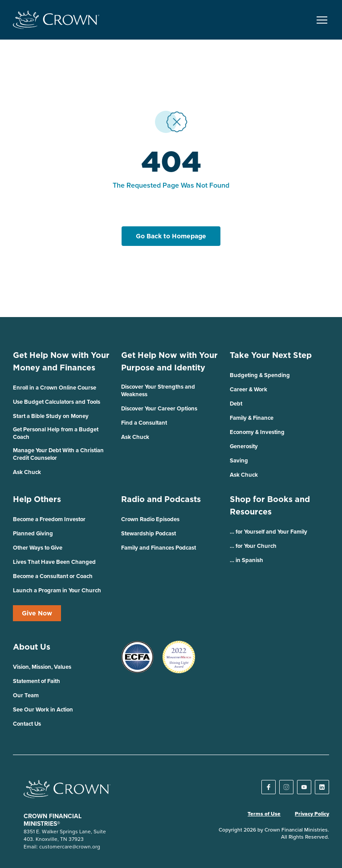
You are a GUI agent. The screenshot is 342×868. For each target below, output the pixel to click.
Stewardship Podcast (149, 533)
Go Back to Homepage (171, 236)
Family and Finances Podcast (159, 548)
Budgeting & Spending (260, 375)
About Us (32, 647)
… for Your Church (253, 546)
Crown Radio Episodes (150, 519)
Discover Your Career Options (159, 408)
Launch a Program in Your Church (57, 590)
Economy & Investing (257, 432)
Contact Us (27, 724)
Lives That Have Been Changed (54, 562)
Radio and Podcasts (161, 499)
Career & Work (248, 389)
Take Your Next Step (271, 355)
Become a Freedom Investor (49, 519)
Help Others (37, 499)
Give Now (37, 613)
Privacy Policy (312, 814)
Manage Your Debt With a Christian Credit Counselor (58, 454)
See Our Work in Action (43, 709)
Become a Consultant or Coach (53, 576)
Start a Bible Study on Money (51, 416)
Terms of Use (264, 814)
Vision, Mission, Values (42, 667)
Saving (239, 460)
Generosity (244, 446)
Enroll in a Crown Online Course (55, 388)
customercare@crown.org (70, 846)
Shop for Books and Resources (270, 505)
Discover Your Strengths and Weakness (158, 390)
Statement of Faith (37, 681)
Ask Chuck (27, 472)
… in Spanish (246, 560)
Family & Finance (252, 418)
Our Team (26, 695)
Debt (236, 404)
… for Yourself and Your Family (269, 532)
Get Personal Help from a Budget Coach (56, 433)
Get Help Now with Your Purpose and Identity (169, 361)
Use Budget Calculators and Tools (57, 402)
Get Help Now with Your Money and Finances (61, 361)
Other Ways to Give (38, 548)
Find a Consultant (144, 423)
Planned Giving (33, 533)
